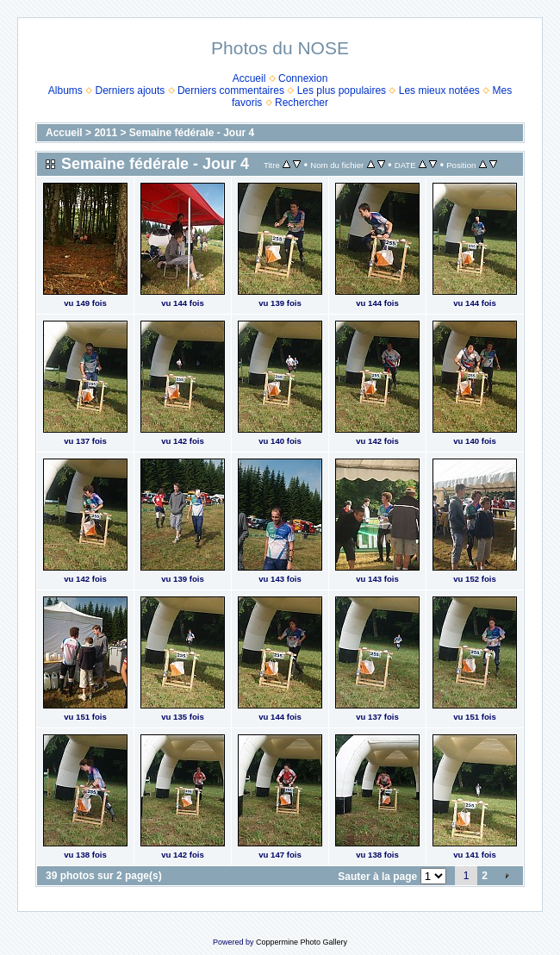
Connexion (303, 78)
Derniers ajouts (131, 91)
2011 (106, 133)
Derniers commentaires (231, 91)
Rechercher (302, 103)
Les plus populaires (342, 91)
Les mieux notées (439, 91)
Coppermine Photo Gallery (302, 942)
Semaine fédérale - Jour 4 (192, 133)
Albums (65, 91)
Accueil (249, 78)
